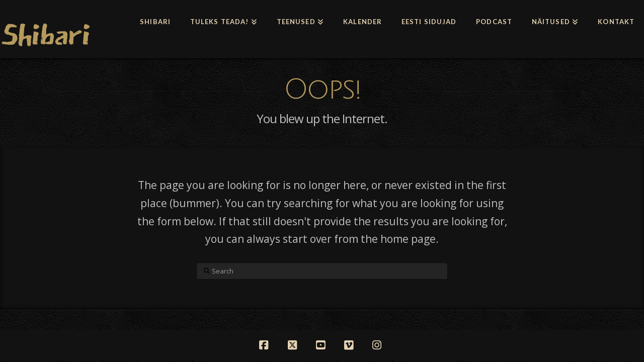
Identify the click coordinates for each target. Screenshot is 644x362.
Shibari (45, 35)
